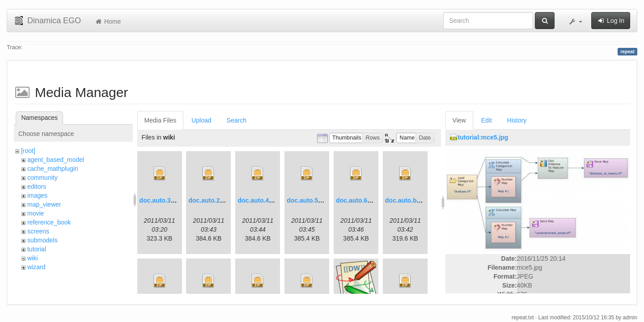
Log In (611, 21)
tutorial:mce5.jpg (483, 137)
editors (37, 186)
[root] (28, 151)
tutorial (37, 249)
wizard (36, 267)
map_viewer (44, 204)
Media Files (161, 120)
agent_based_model (56, 160)
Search (237, 120)
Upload (201, 120)
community (42, 178)
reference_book (49, 222)
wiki (32, 258)
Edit (487, 120)
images (37, 195)
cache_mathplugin (53, 169)
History (517, 120)
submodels (42, 240)
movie (36, 213)
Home (108, 21)
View (459, 120)
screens (38, 231)
